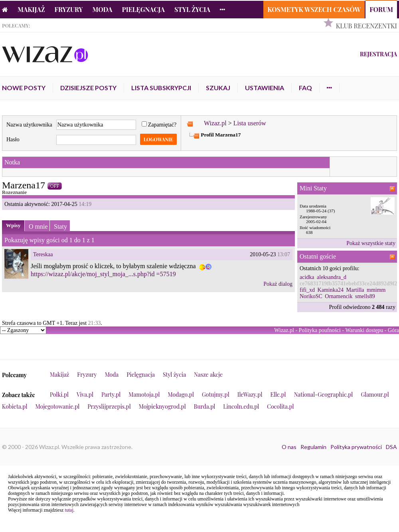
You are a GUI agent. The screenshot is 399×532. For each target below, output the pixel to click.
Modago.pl (181, 395)
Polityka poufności (320, 330)
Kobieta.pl (15, 406)
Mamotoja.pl (144, 395)
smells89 (365, 296)
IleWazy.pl (250, 395)
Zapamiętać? (159, 125)
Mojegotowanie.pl (58, 406)
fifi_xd (307, 290)
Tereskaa (43, 254)
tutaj (69, 510)
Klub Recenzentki (366, 26)
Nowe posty (24, 88)
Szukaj (218, 88)
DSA (391, 447)
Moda (103, 9)
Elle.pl (278, 395)
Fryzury (69, 9)
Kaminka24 (331, 290)
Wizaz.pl (215, 123)
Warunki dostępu (364, 330)
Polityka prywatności (356, 447)
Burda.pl (205, 406)
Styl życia (192, 9)
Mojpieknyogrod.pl (162, 406)
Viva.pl (85, 395)
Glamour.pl (375, 395)
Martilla (355, 290)
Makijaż (31, 9)
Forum (381, 9)
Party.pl (111, 395)
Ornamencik (339, 296)
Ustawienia (265, 88)
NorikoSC (311, 296)
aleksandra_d (332, 277)
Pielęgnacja (143, 9)
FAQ (305, 88)
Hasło (13, 139)
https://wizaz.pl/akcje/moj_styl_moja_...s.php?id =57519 (103, 274)
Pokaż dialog (278, 284)
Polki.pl (59, 395)
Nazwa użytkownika (29, 125)
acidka (307, 277)
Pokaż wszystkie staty (371, 243)
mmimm (376, 290)
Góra (393, 330)
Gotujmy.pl (216, 395)
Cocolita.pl (280, 406)
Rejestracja (378, 54)
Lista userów (250, 123)
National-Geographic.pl (324, 395)
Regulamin (313, 447)
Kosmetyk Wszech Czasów (314, 9)
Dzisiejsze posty (88, 88)
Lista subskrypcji (161, 88)
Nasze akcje (208, 375)
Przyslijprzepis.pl (109, 406)
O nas (289, 447)
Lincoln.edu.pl (241, 406)
